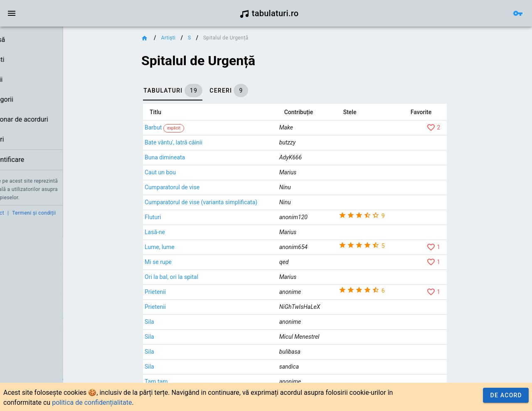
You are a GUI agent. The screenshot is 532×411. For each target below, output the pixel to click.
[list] (53, 100)
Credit (14, 213)
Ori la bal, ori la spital (212, 277)
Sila (190, 322)
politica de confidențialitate (92, 402)
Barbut (193, 127)
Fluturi (193, 217)
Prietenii (196, 292)
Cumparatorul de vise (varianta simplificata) (241, 202)
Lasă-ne (195, 232)
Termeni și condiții (78, 213)
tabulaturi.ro (269, 13)
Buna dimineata (205, 157)
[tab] (213, 91)
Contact (38, 213)
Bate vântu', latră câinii (214, 142)
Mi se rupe (198, 262)
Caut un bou (201, 172)
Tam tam (196, 382)
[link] (53, 40)
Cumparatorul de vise (212, 187)
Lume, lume (200, 247)
